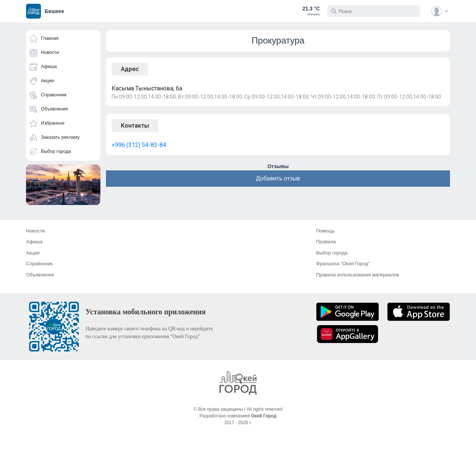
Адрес (130, 69)
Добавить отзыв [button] (278, 178)
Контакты (135, 126)
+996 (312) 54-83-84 (139, 145)
